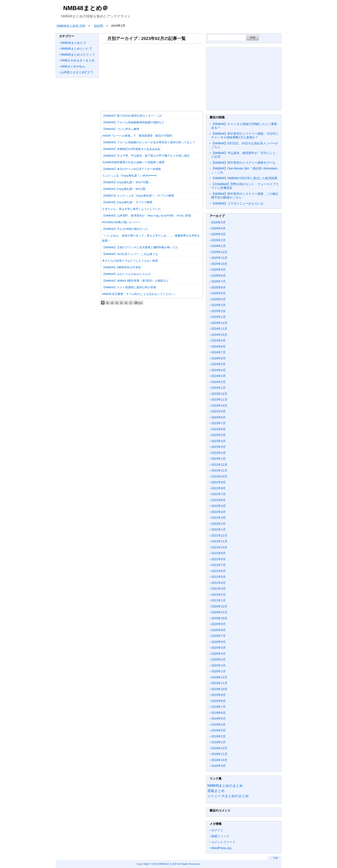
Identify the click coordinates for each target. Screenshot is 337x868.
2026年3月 (218, 234)
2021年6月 (218, 571)
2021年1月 (218, 600)
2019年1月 (218, 742)
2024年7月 (218, 352)
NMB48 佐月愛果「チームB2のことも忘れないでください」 (139, 294)
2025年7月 (218, 281)
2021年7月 (218, 565)
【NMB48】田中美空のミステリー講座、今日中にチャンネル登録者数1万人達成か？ (245, 136)
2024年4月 (218, 370)
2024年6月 (218, 358)
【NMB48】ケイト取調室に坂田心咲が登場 (129, 287)
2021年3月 (218, 589)
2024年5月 (218, 364)
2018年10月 (219, 760)
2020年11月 (219, 612)
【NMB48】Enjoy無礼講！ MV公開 (124, 189)
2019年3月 (218, 730)
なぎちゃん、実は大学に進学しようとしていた (131, 209)
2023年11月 (219, 400)
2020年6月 (218, 642)
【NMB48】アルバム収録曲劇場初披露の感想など (133, 122)
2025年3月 (218, 305)
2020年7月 (218, 636)
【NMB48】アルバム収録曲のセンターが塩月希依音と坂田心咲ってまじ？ (149, 142)
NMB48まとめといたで (76, 49)
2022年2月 (218, 524)
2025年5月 (218, 293)
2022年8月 (218, 488)
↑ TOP (274, 858)
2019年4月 (218, 725)
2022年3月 (218, 518)
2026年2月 (218, 240)
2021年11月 (219, 541)
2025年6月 (218, 287)
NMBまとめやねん (73, 66)
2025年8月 (218, 276)
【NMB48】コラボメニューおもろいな (237, 203)
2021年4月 (218, 583)
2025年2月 (218, 311)
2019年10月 (219, 689)
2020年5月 (218, 648)
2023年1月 (218, 459)
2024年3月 (218, 376)
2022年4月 (218, 512)
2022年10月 (219, 476)
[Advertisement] (152, 76)
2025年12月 (219, 252)
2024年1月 (218, 388)
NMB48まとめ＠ (86, 8)
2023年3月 (218, 447)
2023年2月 (218, 453)
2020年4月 (218, 654)
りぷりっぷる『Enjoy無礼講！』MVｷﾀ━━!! (129, 176)
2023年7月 (218, 423)
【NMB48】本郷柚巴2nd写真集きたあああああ (131, 149)
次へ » (138, 303)
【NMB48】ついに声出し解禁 (121, 129)
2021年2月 (218, 595)
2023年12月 (219, 394)
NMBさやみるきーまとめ (78, 60)
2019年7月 (218, 707)
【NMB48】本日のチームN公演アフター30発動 (132, 169)
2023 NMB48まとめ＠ (165, 864)
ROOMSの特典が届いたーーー (121, 222)
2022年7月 (218, 494)
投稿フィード (220, 836)
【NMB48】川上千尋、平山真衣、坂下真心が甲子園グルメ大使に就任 (146, 156)
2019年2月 (218, 736)
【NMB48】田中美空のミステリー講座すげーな (243, 163)
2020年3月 (218, 659)
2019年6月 (218, 713)
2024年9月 (218, 340)
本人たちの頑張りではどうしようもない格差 (130, 261)
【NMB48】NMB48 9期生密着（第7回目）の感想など (136, 281)
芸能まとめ (216, 791)
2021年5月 (218, 577)
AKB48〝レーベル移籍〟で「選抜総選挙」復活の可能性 (137, 136)
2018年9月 (218, 766)
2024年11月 (219, 329)
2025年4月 (218, 299)
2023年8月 (218, 417)
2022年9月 (218, 482)
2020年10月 (219, 618)
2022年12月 (219, 465)
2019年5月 (218, 719)
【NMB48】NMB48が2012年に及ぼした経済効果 (244, 178)
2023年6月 (218, 429)
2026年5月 (218, 222)
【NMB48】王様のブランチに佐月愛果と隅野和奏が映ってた (140, 247)
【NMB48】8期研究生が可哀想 (121, 267)
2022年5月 (218, 506)
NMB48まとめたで (73, 43)
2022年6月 (218, 500)
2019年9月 (218, 695)
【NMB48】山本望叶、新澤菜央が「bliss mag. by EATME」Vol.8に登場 (147, 216)
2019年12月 (219, 677)
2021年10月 (219, 547)
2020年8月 (218, 630)
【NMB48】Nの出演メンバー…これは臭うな (130, 254)
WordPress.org (221, 848)
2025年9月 (218, 270)
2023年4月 (218, 441)
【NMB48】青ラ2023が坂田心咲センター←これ (132, 116)
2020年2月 (218, 665)
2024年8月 (218, 346)
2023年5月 (218, 435)
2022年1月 (218, 529)
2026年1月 (218, 246)
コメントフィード (223, 842)
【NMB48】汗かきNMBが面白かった (125, 229)
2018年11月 (219, 754)
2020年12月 (219, 606)
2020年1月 (218, 671)
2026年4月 (218, 228)
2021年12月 (219, 535)
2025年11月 (219, 258)
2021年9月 (218, 553)
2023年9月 (218, 411)
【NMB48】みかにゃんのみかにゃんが (126, 274)
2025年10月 (219, 264)
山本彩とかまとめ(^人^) (77, 72)
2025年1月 (218, 317)
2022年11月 (219, 470)
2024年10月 (219, 335)
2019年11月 (219, 683)
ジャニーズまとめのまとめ (228, 796)
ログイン (217, 830)
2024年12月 (219, 323)
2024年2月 (218, 382)
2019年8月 (218, 701)
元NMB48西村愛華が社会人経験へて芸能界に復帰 (133, 162)
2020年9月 (218, 624)
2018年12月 (219, 748)
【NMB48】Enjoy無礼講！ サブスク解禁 (127, 202)
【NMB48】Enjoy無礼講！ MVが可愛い (126, 182)
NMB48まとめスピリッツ (78, 55)
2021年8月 (218, 559)
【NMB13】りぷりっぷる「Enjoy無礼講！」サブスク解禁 (138, 196)
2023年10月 (219, 406)
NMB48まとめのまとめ (225, 786)
